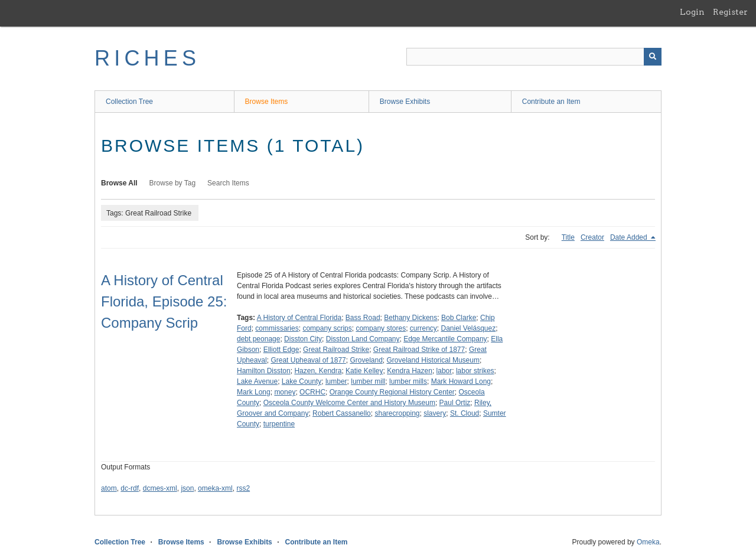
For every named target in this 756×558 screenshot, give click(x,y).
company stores (381, 328)
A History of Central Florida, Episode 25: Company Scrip (164, 301)
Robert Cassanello (342, 413)
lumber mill (368, 381)
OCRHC (312, 392)
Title (568, 237)
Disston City (303, 339)
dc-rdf (130, 488)
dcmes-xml (160, 488)
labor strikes (475, 371)
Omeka (648, 542)
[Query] (534, 57)
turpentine (279, 424)
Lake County (302, 381)
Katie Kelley (364, 371)
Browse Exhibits (405, 102)
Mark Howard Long (461, 381)
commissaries (277, 328)
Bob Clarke (459, 318)
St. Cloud (465, 413)
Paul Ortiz (455, 403)
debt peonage (258, 339)
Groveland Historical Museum (433, 360)
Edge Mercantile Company (445, 339)
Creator (592, 237)
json (187, 488)
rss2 (243, 488)
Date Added (630, 237)
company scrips (327, 328)
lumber (336, 381)
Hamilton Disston (264, 371)
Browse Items (267, 102)
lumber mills (408, 381)
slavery (435, 413)
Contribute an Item (551, 102)
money (285, 392)
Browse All (119, 183)
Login (692, 12)
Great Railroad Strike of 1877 (419, 350)
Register (730, 12)
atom (109, 488)
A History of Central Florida (299, 318)
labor (444, 371)
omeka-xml (215, 488)
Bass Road (363, 318)
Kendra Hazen (410, 371)
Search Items (228, 183)
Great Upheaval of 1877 (308, 360)
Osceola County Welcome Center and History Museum (349, 403)
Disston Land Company (363, 339)
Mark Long (254, 392)
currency (423, 328)
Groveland (366, 360)
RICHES (147, 58)
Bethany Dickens (410, 318)
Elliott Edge (281, 350)
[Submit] (653, 57)
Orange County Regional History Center (392, 392)
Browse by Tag (173, 183)
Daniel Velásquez (468, 328)
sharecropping (397, 413)
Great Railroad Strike (336, 350)
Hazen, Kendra (318, 371)
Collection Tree (129, 102)
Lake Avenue (257, 381)
